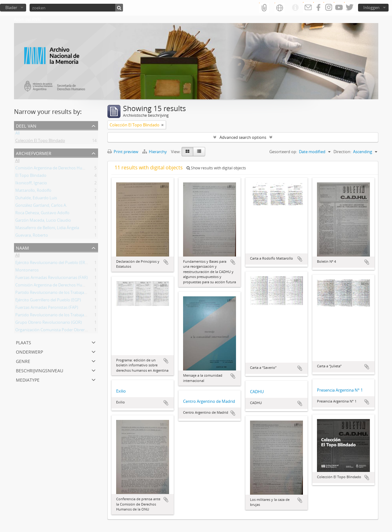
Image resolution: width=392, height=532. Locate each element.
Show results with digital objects (216, 168)
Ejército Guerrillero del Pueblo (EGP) (48, 301)
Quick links (295, 8)
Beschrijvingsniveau (40, 370)
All (17, 134)
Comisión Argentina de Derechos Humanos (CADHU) (64, 169)
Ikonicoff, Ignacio (31, 184)
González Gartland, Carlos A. (41, 206)
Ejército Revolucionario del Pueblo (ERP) (52, 264)
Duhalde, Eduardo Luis (36, 199)
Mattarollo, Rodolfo (33, 191)
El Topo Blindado (31, 177)
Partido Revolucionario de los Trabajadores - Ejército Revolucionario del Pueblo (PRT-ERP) (97, 316)
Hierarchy (155, 152)
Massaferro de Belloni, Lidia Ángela (47, 229)
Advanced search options (243, 137)
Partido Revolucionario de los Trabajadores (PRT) (60, 294)
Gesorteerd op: (283, 152)
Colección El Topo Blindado (40, 142)
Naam (22, 247)
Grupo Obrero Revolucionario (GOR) (49, 323)
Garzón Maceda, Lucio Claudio (43, 221)
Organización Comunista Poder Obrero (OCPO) (59, 331)
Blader (11, 7)
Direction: (342, 152)
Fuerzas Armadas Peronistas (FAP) (47, 308)
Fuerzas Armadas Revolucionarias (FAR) (52, 279)
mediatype (28, 379)
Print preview (123, 152)
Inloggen (371, 7)
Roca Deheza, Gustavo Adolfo (42, 214)
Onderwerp (29, 351)
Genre (23, 361)
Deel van (26, 125)
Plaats (24, 342)
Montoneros (27, 271)
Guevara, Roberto (32, 236)
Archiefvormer (34, 153)
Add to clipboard (166, 262)
